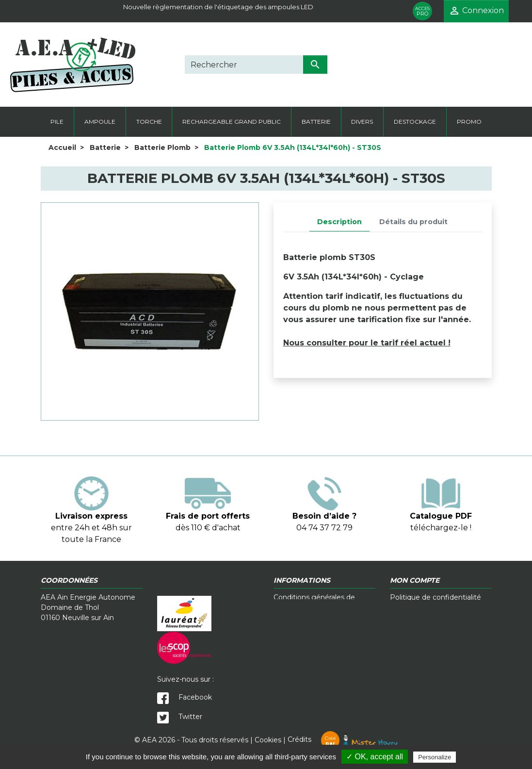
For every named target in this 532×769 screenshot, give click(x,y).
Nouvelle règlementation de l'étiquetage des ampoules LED (218, 7)
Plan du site (410, 628)
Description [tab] (339, 222)
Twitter (180, 717)
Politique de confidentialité (435, 597)
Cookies (268, 739)
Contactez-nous (301, 618)
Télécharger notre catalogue (322, 628)
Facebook (185, 697)
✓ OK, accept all (375, 757)
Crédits (343, 739)
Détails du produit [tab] (413, 222)
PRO (422, 11)
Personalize (435, 757)
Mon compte (412, 618)
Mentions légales (419, 607)
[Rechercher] (244, 65)
